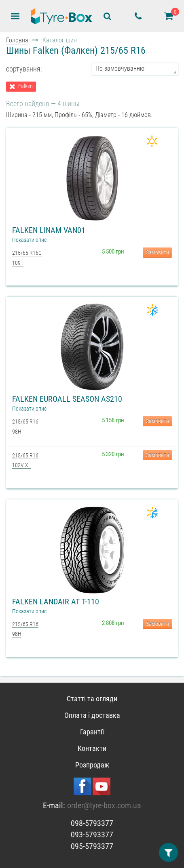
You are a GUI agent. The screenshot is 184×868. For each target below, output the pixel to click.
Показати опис (29, 240)
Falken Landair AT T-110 (56, 602)
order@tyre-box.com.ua (104, 805)
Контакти (92, 748)
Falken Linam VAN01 (49, 230)
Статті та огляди (92, 699)
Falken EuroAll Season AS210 (67, 399)
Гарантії (92, 732)
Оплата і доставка (92, 715)
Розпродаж (92, 765)
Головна (17, 40)
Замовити (158, 252)
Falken (25, 86)
